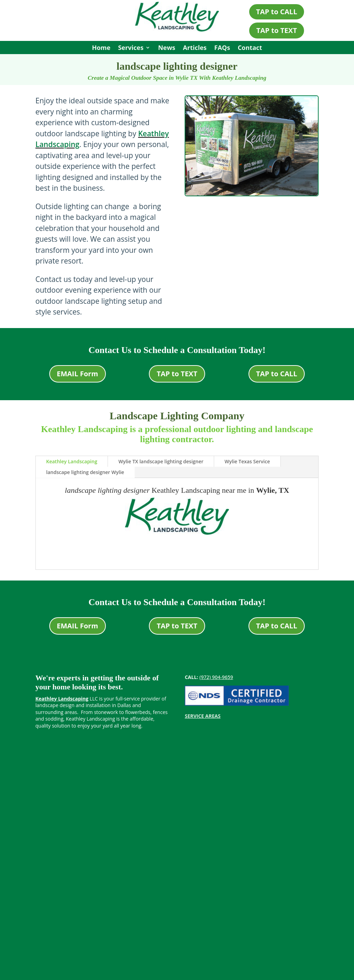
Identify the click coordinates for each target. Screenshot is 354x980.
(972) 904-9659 (216, 677)
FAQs (222, 48)
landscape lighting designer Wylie (85, 472)
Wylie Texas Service (247, 461)
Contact (250, 48)
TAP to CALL (277, 12)
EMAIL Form (78, 374)
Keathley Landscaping (72, 461)
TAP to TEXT (276, 30)
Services (131, 48)
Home (101, 48)
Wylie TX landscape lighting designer (161, 461)
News (167, 48)
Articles (195, 48)
